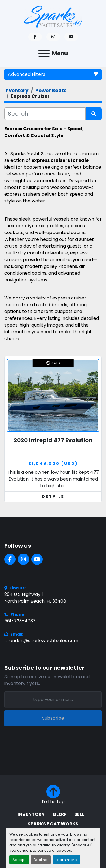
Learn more (66, 860)
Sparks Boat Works (53, 824)
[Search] (45, 114)
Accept (19, 860)
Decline (41, 860)
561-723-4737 (20, 621)
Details (53, 497)
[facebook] (35, 37)
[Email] (53, 700)
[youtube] (71, 37)
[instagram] (53, 37)
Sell (79, 814)
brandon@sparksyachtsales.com (41, 641)
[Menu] (44, 53)
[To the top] (53, 795)
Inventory (31, 814)
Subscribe (53, 718)
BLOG (60, 814)
